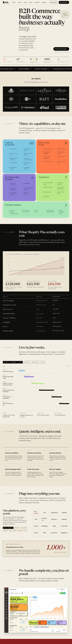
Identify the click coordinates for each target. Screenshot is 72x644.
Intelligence (44, 2)
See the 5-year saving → (61, 49)
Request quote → (64, 2)
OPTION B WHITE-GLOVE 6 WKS (34, 362)
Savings (25, 2)
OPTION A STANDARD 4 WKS (13, 362)
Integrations (37, 2)
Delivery (31, 2)
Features (20, 2)
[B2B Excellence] (6, 2)
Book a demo (54, 2)
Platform (14, 2)
